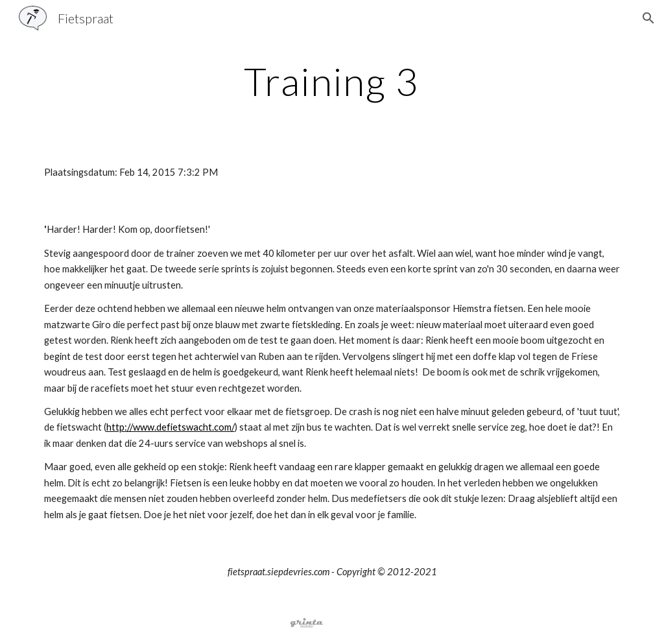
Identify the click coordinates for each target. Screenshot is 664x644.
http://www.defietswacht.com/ (171, 427)
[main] (332, 81)
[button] (648, 18)
